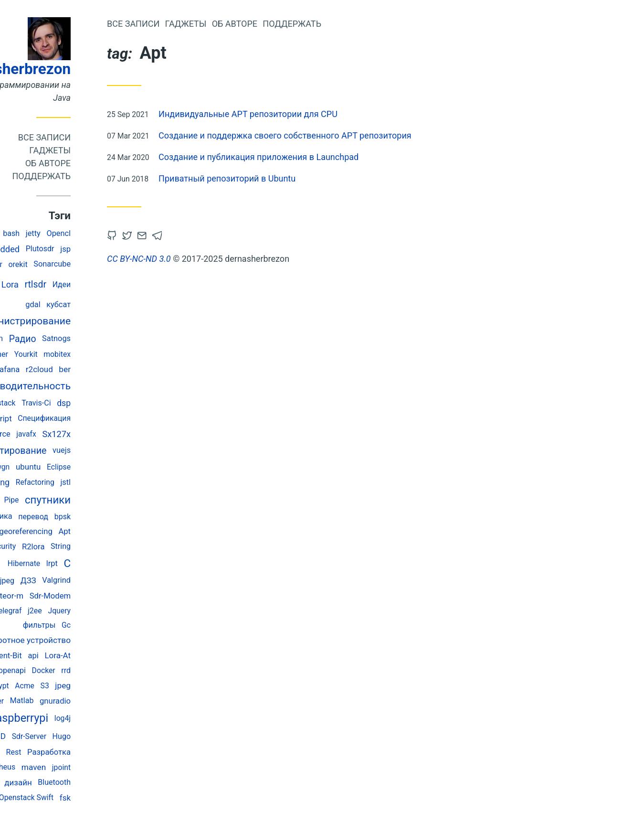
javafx (89, 434)
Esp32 (31, 737)
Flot (35, 752)
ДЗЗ (91, 580)
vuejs (125, 450)
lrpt (115, 563)
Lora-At (121, 655)
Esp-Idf (43, 670)
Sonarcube (115, 264)
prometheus (58, 767)
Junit (27, 249)
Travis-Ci (99, 403)
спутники (111, 500)
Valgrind (119, 580)
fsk (128, 798)
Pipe (74, 500)
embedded (62, 249)
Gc (129, 625)
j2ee (98, 611)
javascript (58, 418)
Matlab (85, 701)
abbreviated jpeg (49, 581)
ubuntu (91, 467)
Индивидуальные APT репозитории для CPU (311, 114)
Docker (107, 670)
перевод (96, 517)
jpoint (124, 767)
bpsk (126, 517)
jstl (128, 482)
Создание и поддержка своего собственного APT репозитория (348, 135)
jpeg (126, 685)
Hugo (125, 736)
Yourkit (89, 354)
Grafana (69, 369)
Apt (127, 531)
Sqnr (55, 752)
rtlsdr (98, 284)
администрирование (85, 321)
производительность (84, 386)
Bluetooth (117, 782)
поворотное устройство (88, 640)
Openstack (61, 403)
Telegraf (71, 611)
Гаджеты (113, 150)
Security (65, 546)
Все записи (107, 137)
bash (74, 233)
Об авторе (111, 163)
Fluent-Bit (68, 656)
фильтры (102, 625)
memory (48, 782)
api (96, 656)
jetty (96, 233)
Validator (50, 264)
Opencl (121, 233)
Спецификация (107, 418)
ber (128, 369)
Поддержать (104, 176)
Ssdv (52, 233)
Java (42, 284)
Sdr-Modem (113, 596)
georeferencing (89, 531)
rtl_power (35, 611)
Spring (45, 531)
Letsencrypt (52, 686)
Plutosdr (103, 249)
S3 (107, 686)
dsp (127, 403)
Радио (86, 339)
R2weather (53, 354)
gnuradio (118, 701)
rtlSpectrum (45, 338)
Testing (32, 655)
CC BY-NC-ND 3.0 (202, 259)
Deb (31, 233)
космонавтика (49, 516)
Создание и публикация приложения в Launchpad (322, 157)
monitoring (52, 482)
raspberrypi (83, 718)
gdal (96, 305)
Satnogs (119, 338)
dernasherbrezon (76, 69)
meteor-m (69, 596)
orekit (81, 264)
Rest (77, 752)
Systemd (31, 596)
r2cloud (102, 369)
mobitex (120, 354)
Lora (73, 284)
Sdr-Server (92, 736)
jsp (128, 249)
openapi (75, 670)
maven (97, 767)
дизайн (81, 782)
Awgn (63, 467)
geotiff (37, 718)
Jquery (122, 611)
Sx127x (119, 434)
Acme (88, 686)
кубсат (121, 305)
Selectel (35, 467)
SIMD (59, 736)
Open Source (51, 434)
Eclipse (122, 467)
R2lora (96, 547)
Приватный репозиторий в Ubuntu (290, 178)
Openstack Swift (89, 797)
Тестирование (78, 451)
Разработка (112, 752)
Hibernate (87, 563)
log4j (126, 718)
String (124, 546)
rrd (129, 670)
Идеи (125, 284)
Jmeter (55, 701)
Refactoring (98, 482)
